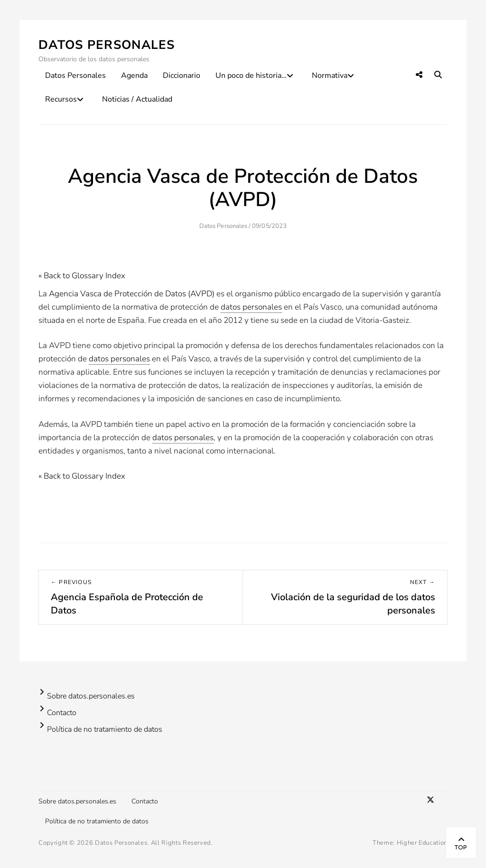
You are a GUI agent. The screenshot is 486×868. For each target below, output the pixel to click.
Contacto (62, 713)
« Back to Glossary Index (82, 276)
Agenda (134, 75)
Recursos (61, 99)
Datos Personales (107, 45)
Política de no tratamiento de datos (105, 729)
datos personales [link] (251, 307)
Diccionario (182, 75)
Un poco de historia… (251, 75)
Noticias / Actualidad (137, 99)
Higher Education (422, 843)
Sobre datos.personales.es (91, 696)
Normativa (330, 75)
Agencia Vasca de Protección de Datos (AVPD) (132, 294)
